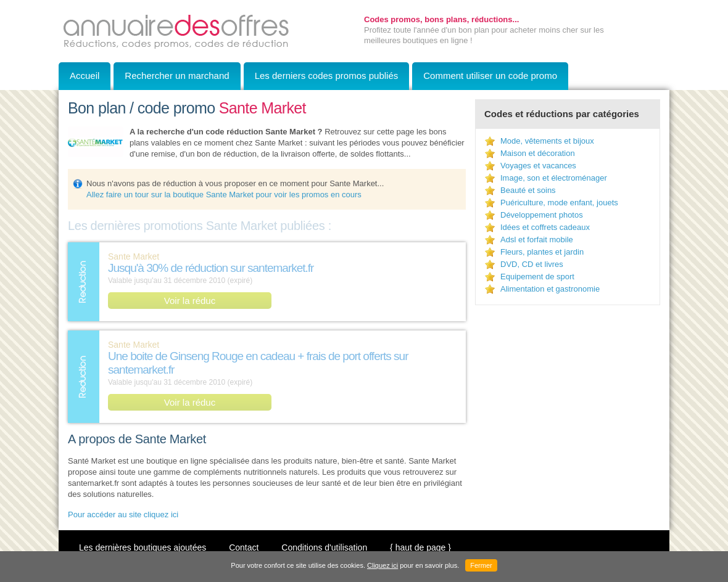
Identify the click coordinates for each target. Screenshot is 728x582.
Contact (244, 547)
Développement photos (542, 215)
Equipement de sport (537, 277)
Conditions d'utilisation (324, 547)
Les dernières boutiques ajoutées (143, 547)
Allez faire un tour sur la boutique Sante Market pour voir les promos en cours (224, 195)
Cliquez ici (383, 565)
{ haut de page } (420, 547)
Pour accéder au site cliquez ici (123, 514)
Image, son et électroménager (554, 178)
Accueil (85, 76)
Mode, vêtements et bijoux (547, 141)
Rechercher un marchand (177, 76)
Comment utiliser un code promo (490, 76)
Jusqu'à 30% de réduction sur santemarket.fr (211, 268)
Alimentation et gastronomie (550, 289)
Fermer (481, 565)
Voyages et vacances (538, 166)
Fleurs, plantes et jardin (542, 252)
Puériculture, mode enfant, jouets (559, 203)
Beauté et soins (528, 190)
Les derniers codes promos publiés (327, 76)
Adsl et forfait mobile (537, 240)
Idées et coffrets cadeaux (545, 227)
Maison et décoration (538, 153)
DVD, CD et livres (532, 264)
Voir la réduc (190, 301)
